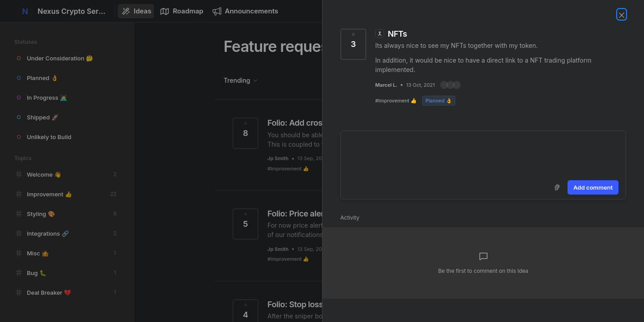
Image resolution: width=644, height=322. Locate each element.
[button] (450, 85)
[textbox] (483, 154)
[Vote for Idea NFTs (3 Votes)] (353, 44)
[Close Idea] (622, 14)
